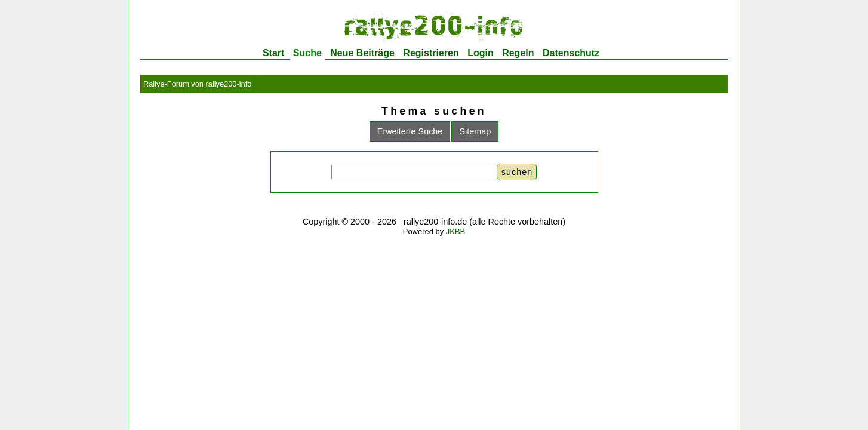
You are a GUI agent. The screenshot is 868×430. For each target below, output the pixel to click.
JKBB (455, 231)
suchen (517, 172)
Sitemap (475, 131)
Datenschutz (571, 53)
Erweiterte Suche (410, 131)
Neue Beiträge (362, 53)
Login (481, 53)
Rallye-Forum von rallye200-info (197, 84)
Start (273, 53)
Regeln (518, 53)
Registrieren (431, 53)
